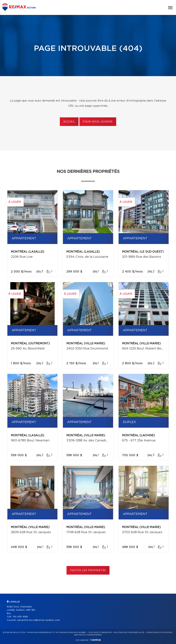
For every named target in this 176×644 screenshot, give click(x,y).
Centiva (95, 640)
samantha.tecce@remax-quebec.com (38, 620)
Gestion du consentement (88, 635)
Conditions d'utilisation (159, 632)
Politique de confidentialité (129, 632)
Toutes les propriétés (88, 570)
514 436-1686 (20, 617)
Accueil (69, 122)
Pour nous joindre (98, 122)
